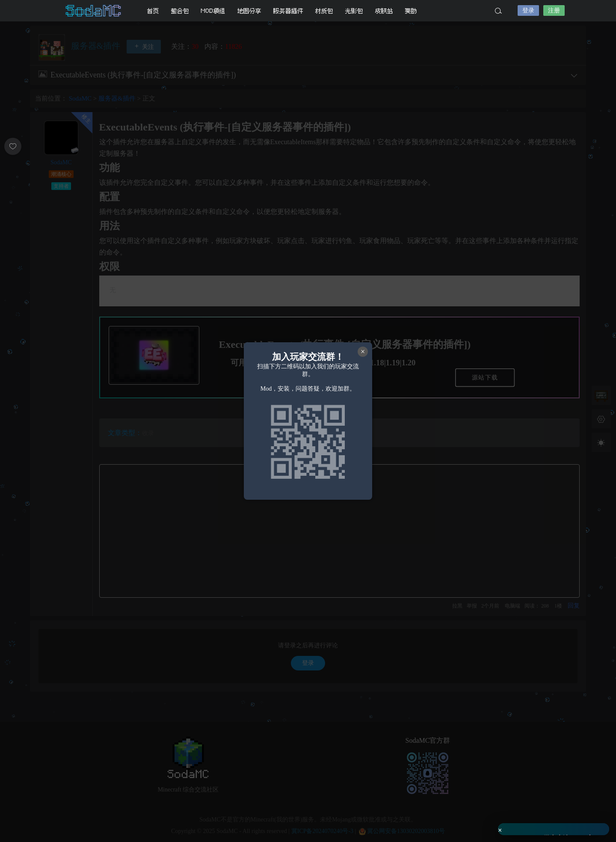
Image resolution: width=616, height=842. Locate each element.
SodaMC (94, 11)
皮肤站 (384, 11)
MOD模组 (213, 11)
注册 (554, 10)
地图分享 (249, 11)
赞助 (411, 11)
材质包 (324, 11)
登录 (528, 10)
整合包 (180, 11)
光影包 (354, 11)
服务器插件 (288, 11)
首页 (153, 11)
